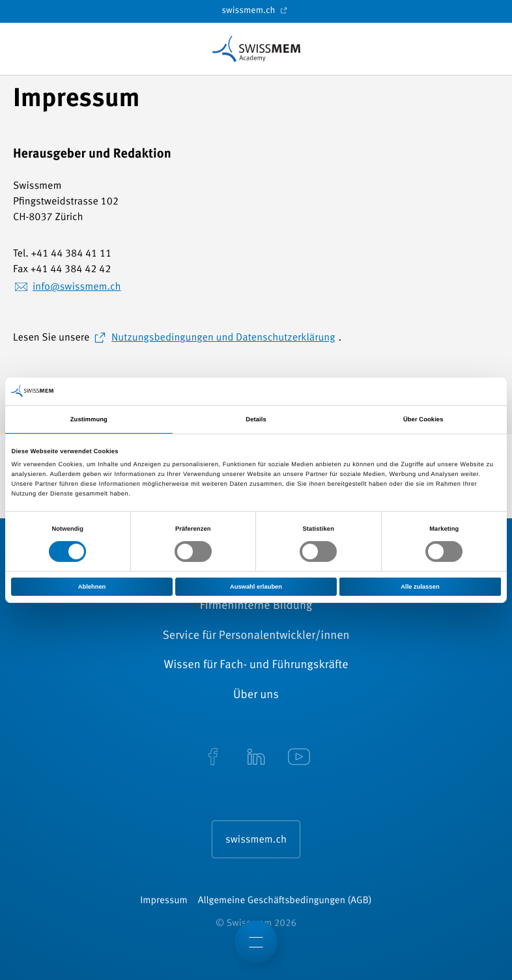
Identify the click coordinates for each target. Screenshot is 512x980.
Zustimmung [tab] (89, 419)
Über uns (256, 695)
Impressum (164, 901)
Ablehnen (92, 586)
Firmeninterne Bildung (256, 606)
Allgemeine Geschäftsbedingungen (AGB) (285, 901)
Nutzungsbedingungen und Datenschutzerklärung (223, 338)
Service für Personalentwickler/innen (256, 636)
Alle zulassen (420, 586)
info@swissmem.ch (77, 287)
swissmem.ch (256, 10)
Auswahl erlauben (256, 586)
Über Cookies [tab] (423, 419)
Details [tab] (256, 419)
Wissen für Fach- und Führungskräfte (256, 665)
